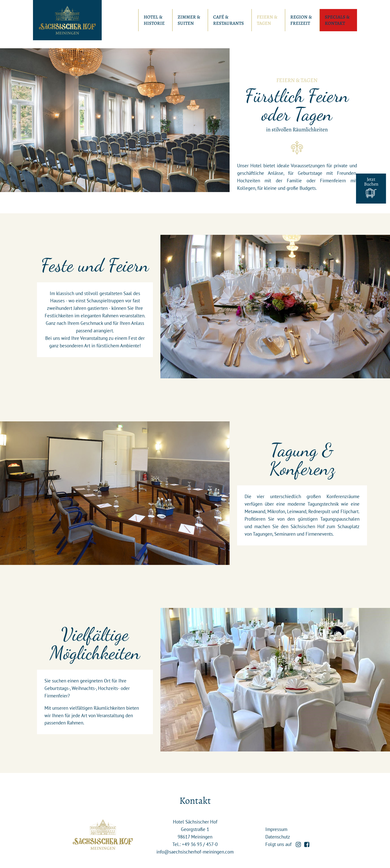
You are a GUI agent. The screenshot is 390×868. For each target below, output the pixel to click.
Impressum (276, 829)
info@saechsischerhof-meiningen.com (195, 852)
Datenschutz (278, 837)
